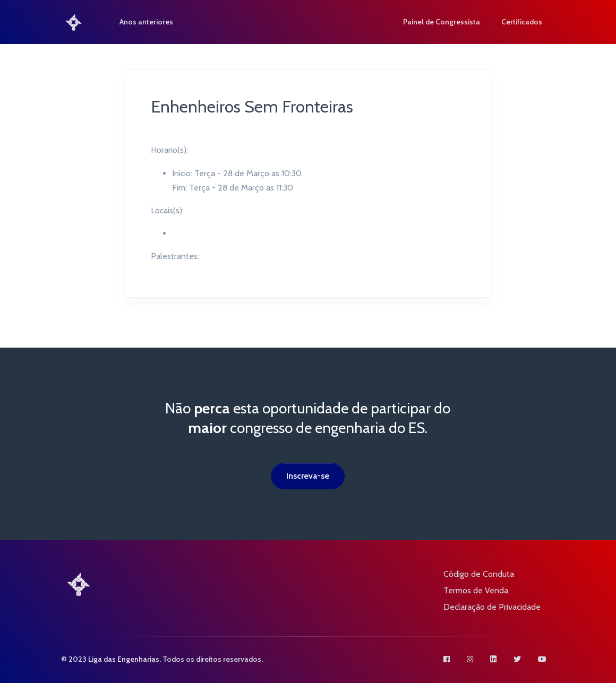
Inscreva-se (308, 476)
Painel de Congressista (442, 22)
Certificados (522, 22)
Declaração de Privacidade (492, 607)
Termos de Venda (476, 590)
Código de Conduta (479, 574)
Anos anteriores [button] (147, 22)
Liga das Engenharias (124, 659)
